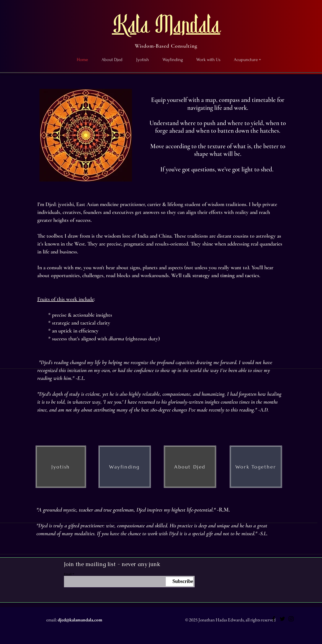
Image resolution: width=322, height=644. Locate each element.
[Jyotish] (61, 467)
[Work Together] (256, 467)
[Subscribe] (180, 582)
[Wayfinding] (125, 467)
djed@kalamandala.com (80, 620)
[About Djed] (190, 467)
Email (68, 574)
